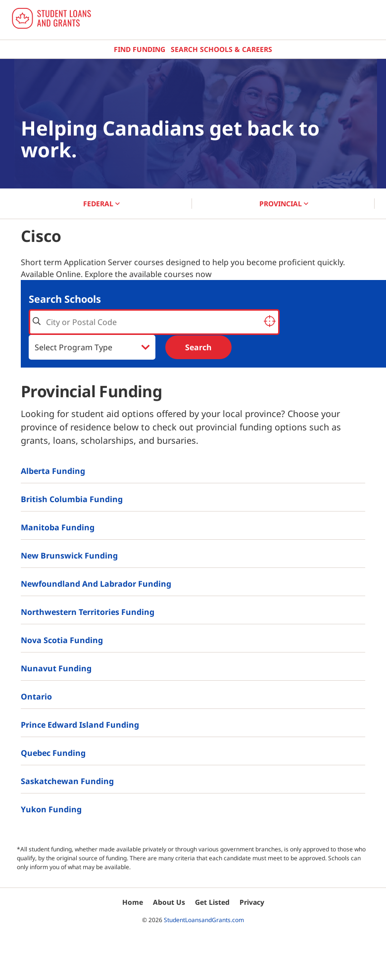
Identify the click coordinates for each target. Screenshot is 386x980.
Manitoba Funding (58, 527)
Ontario (36, 697)
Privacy (252, 902)
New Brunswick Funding (69, 556)
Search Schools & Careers (221, 49)
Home (133, 902)
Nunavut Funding (56, 668)
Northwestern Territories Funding (88, 612)
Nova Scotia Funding (62, 640)
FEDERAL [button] (101, 204)
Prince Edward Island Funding (80, 725)
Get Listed (212, 902)
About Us (169, 902)
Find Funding (140, 49)
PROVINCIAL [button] (284, 204)
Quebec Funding (53, 753)
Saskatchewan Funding (67, 781)
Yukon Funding (51, 809)
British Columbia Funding (72, 499)
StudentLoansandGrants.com (204, 920)
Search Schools (65, 299)
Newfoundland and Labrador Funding (96, 584)
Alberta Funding (53, 471)
